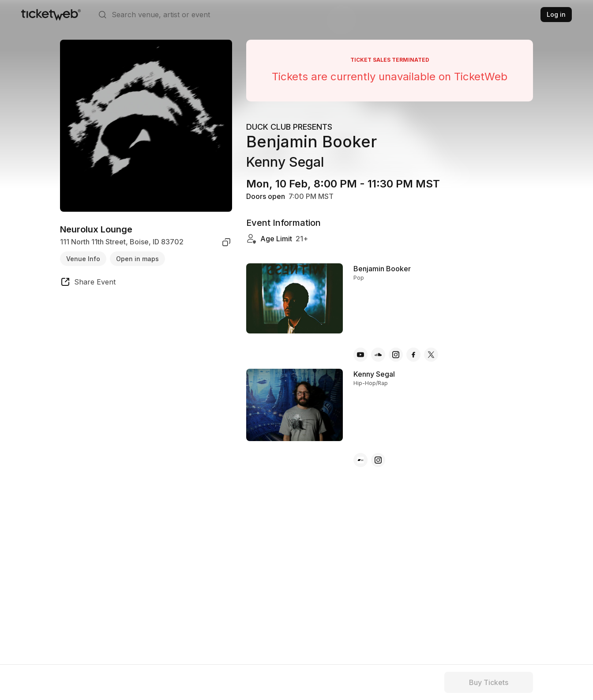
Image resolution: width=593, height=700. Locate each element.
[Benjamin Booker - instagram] (396, 355)
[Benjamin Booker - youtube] (360, 355)
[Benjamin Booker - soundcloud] (378, 355)
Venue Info (83, 259)
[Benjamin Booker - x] (431, 355)
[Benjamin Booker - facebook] (413, 355)
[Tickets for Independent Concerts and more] (51, 15)
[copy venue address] (226, 242)
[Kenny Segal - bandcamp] (360, 460)
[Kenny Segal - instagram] (378, 460)
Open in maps (137, 259)
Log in (556, 14)
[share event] (88, 283)
